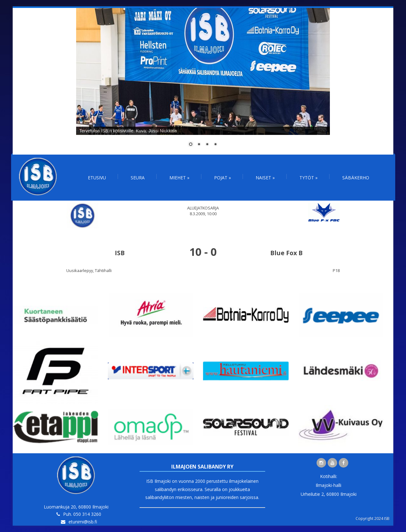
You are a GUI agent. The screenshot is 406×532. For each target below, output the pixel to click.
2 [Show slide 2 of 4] (199, 145)
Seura (138, 178)
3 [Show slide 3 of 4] (207, 145)
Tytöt (308, 178)
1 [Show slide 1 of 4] (191, 145)
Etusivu (97, 178)
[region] (203, 81)
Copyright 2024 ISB (373, 519)
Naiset (265, 178)
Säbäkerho (356, 178)
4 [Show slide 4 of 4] (215, 145)
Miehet (179, 178)
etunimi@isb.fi (83, 522)
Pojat (223, 178)
